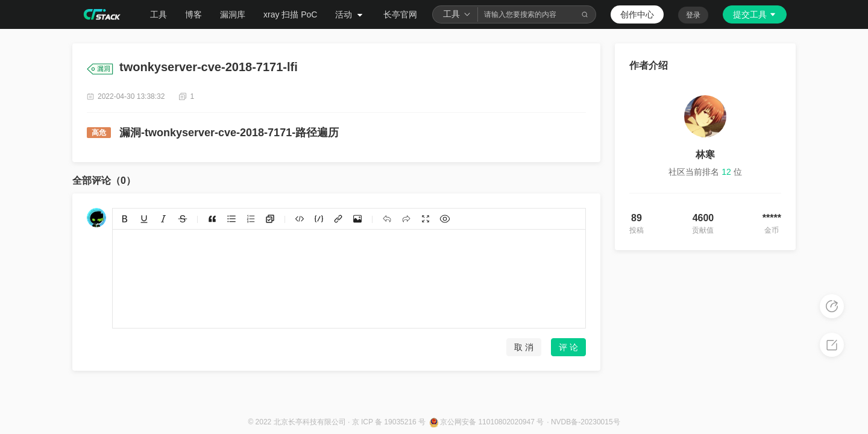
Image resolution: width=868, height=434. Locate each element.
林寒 (705, 155)
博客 (193, 14)
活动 (350, 14)
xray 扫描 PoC (290, 14)
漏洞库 (233, 14)
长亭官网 (400, 14)
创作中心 (637, 14)
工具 (159, 14)
